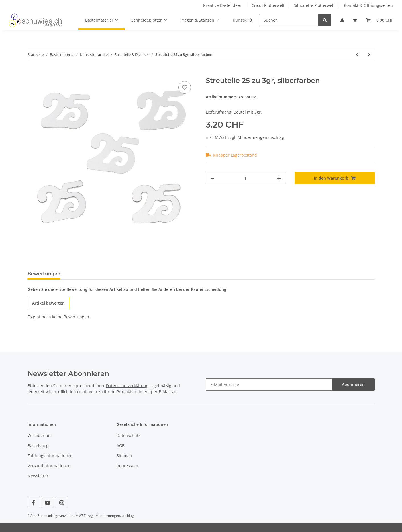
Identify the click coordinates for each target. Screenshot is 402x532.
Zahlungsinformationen (50, 456)
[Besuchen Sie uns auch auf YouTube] (47, 503)
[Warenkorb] (379, 20)
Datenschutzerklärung (127, 386)
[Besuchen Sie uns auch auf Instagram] (61, 503)
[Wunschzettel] (355, 20)
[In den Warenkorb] (32, 73)
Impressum (127, 466)
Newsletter (38, 476)
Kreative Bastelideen (223, 5)
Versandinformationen (49, 466)
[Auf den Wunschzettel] (185, 87)
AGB (121, 446)
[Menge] (246, 178)
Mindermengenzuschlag (261, 137)
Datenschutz (128, 435)
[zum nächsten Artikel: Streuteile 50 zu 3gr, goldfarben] (369, 55)
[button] (342, 20)
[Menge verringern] (212, 178)
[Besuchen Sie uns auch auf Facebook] (33, 503)
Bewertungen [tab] (44, 274)
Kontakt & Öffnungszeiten (368, 5)
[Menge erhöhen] (279, 178)
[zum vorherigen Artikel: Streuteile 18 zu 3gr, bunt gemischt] (357, 55)
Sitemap (124, 456)
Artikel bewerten (48, 303)
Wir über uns (40, 435)
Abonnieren (353, 384)
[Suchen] (289, 20)
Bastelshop (38, 446)
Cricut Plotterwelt (268, 5)
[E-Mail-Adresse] (269, 384)
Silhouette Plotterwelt (314, 5)
